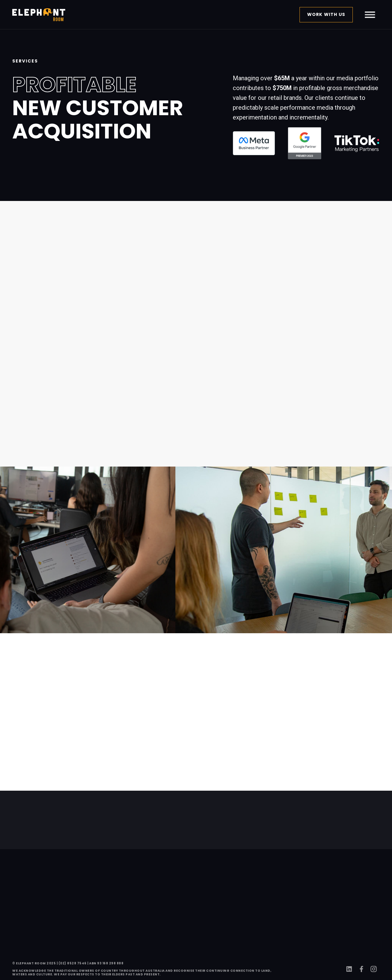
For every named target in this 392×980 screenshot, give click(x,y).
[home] (39, 15)
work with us (326, 14)
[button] (370, 15)
